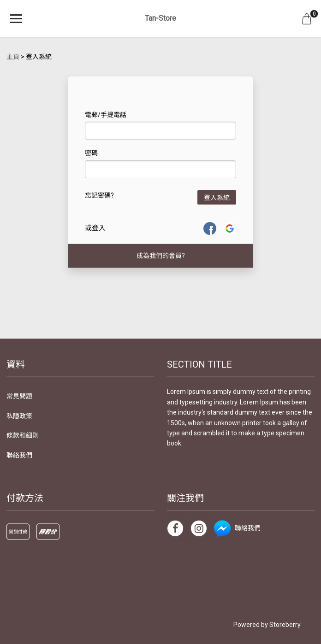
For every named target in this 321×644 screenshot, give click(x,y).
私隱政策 (19, 416)
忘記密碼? (99, 195)
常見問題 (19, 396)
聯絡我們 (19, 455)
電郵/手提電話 (106, 115)
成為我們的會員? (161, 256)
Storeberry (285, 625)
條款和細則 (23, 435)
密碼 (91, 153)
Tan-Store (160, 18)
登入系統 (217, 198)
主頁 (13, 57)
